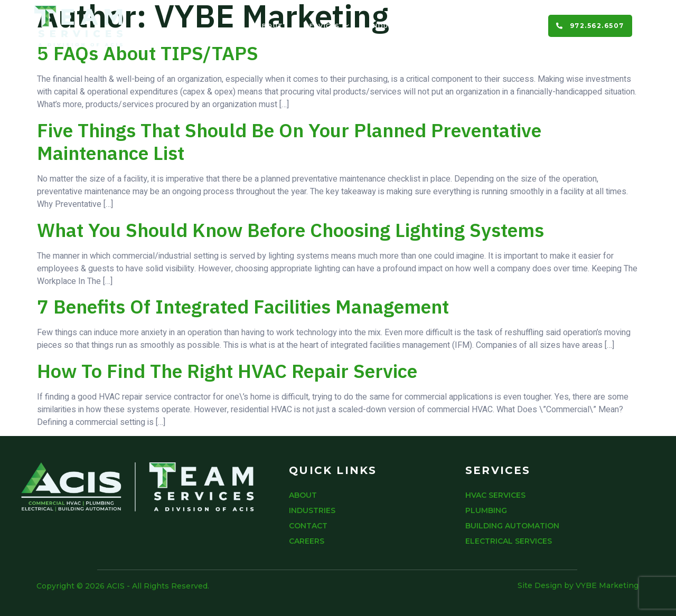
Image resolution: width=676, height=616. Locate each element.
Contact (454, 26)
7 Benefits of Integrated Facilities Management (243, 306)
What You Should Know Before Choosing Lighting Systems (290, 230)
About (270, 26)
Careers (510, 26)
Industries (393, 26)
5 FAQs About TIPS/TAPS (148, 53)
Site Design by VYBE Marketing (578, 585)
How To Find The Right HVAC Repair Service (227, 371)
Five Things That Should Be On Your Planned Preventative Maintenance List (289, 141)
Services (327, 26)
